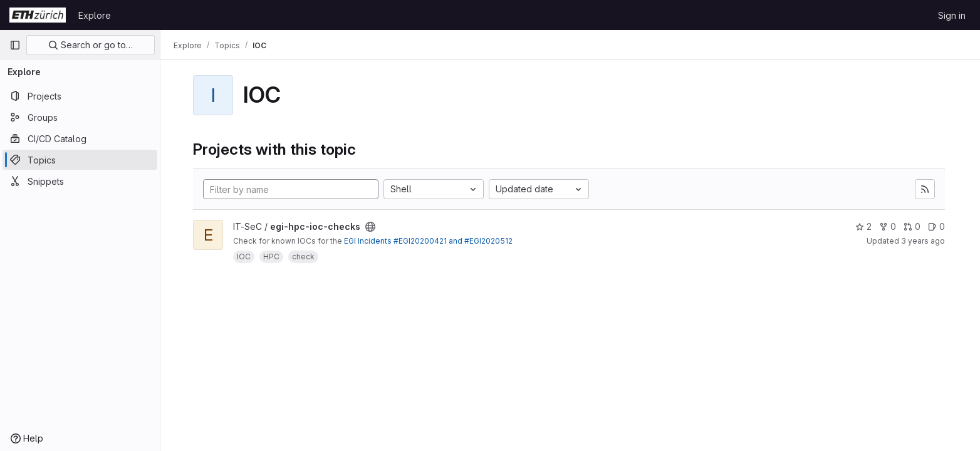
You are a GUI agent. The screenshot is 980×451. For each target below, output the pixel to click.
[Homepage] (38, 15)
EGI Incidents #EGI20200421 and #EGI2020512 (430, 241)
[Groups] (80, 117)
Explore (95, 15)
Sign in (952, 15)
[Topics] (80, 160)
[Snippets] (80, 181)
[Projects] (80, 96)
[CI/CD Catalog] (80, 138)
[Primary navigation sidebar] (15, 45)
